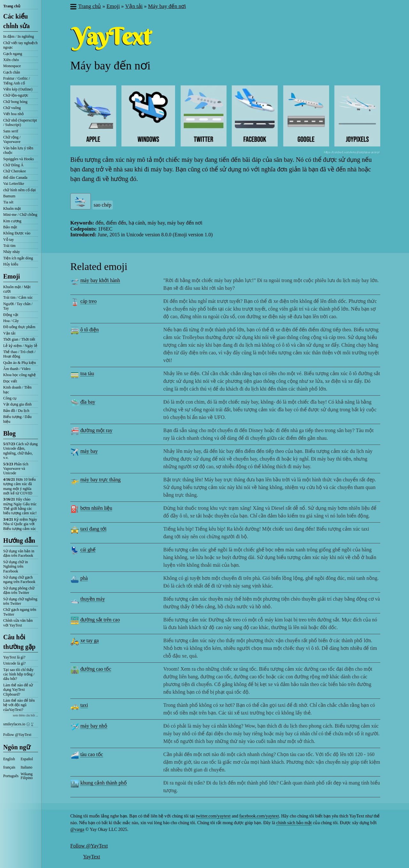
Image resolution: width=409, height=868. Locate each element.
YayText (92, 857)
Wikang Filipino (27, 776)
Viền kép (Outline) (18, 89)
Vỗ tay (8, 240)
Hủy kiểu (11, 264)
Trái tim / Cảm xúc (18, 297)
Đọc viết (10, 381)
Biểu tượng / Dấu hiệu (17, 419)
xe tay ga (89, 640)
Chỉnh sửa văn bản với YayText (18, 623)
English (9, 759)
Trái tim (9, 246)
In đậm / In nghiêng (19, 36)
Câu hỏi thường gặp (19, 642)
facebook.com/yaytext (259, 816)
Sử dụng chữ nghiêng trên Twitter (20, 601)
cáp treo (88, 301)
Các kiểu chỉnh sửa (16, 21)
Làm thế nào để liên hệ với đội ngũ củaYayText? (19, 705)
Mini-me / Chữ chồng (20, 215)
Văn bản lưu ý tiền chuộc (18, 150)
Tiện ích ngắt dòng (18, 258)
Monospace (12, 66)
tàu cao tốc (92, 754)
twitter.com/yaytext (213, 816)
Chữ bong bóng (15, 102)
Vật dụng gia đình (17, 404)
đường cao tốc (96, 669)
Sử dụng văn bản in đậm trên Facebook (19, 553)
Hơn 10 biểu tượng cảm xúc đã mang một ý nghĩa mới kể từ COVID (19, 486)
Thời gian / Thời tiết (19, 339)
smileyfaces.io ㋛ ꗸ (18, 724)
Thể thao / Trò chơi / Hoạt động (19, 354)
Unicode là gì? (14, 663)
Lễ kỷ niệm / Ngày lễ (20, 346)
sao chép (103, 205)
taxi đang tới (93, 529)
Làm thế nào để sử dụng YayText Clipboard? (18, 690)
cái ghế (88, 550)
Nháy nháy (12, 252)
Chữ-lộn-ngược (16, 95)
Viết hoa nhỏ (13, 114)
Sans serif (11, 131)
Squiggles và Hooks (19, 159)
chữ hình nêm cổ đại (19, 190)
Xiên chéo (11, 60)
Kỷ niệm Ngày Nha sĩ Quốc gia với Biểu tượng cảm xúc (20, 524)
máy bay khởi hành (100, 280)
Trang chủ (12, 6)
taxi (84, 705)
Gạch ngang (13, 54)
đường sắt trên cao (100, 620)
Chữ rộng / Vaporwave (12, 139)
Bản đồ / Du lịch (16, 411)
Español (27, 759)
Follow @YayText (17, 735)
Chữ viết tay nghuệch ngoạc (20, 45)
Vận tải (9, 333)
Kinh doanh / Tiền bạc (17, 390)
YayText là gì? (14, 657)
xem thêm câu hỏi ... (25, 715)
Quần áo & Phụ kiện (19, 363)
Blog (9, 433)
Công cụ (10, 398)
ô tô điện (89, 330)
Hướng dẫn (19, 541)
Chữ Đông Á (13, 165)
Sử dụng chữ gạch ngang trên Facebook (19, 580)
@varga (77, 829)
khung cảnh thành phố (104, 783)
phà (84, 578)
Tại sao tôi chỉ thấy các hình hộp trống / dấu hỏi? (19, 674)
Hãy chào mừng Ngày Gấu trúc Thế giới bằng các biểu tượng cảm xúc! (20, 506)
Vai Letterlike (14, 184)
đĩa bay (88, 402)
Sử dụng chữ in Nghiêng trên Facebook (15, 567)
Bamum (9, 196)
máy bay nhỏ (94, 726)
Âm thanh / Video (17, 369)
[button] (73, 7)
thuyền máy (93, 599)
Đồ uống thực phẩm (19, 327)
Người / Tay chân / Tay (18, 306)
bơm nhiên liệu (96, 508)
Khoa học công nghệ (19, 375)
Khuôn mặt (12, 209)
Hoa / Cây (11, 321)
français (9, 767)
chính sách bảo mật (294, 823)
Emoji (12, 276)
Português (11, 776)
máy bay (89, 451)
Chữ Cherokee (15, 171)
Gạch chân (12, 72)
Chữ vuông (12, 108)
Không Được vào (17, 233)
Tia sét (8, 202)
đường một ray (96, 430)
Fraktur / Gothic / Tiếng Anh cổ (17, 81)
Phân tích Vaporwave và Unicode (16, 469)
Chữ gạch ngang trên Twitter (20, 612)
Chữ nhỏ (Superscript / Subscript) (20, 122)
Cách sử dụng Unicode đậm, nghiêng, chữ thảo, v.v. (20, 451)
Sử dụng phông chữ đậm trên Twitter (19, 590)
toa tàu (87, 373)
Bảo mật (10, 227)
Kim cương (12, 221)
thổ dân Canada (15, 178)
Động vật (11, 315)
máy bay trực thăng (100, 480)
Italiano (27, 767)
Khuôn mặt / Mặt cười (17, 289)
